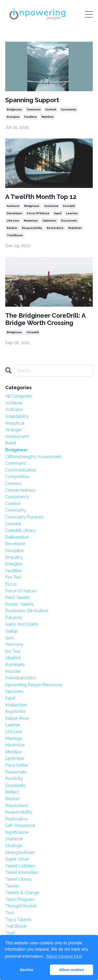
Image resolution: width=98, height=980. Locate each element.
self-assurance (20, 825)
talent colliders (20, 866)
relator (12, 228)
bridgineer (14, 109)
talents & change (22, 893)
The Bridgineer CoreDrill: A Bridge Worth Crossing (45, 319)
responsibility (32, 228)
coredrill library (20, 530)
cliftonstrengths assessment (33, 457)
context (51, 109)
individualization (21, 678)
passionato (69, 221)
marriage (14, 738)
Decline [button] (27, 970)
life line (13, 221)
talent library (18, 879)
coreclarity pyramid (24, 517)
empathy (14, 557)
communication (21, 470)
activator (14, 410)
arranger (13, 430)
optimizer (50, 221)
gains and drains (22, 624)
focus (11, 584)
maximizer (31, 221)
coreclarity (69, 109)
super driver (17, 859)
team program (20, 899)
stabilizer (75, 228)
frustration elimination (27, 611)
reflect (12, 792)
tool (10, 913)
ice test (13, 651)
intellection (16, 705)
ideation (13, 658)
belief (11, 443)
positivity (14, 779)
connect (13, 483)
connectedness (20, 490)
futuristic (14, 618)
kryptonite (15, 711)
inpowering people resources (34, 685)
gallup (11, 631)
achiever (13, 206)
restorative (55, 228)
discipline (14, 551)
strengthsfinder (20, 852)
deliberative (17, 537)
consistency (17, 497)
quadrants (15, 785)
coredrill (69, 206)
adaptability (17, 416)
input (58, 213)
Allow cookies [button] (71, 970)
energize (13, 117)
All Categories (19, 396)
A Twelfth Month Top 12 (41, 197)
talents (12, 886)
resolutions (17, 806)
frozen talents (19, 604)
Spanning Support (32, 100)
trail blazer (15, 235)
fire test (13, 577)
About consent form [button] (64, 956)
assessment (17, 437)
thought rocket (21, 906)
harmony (14, 644)
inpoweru (14, 691)
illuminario (15, 665)
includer (13, 671)
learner (72, 213)
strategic (14, 846)
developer (15, 213)
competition (17, 477)
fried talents (18, 597)
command (34, 109)
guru (10, 638)
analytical (15, 423)
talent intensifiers (22, 872)
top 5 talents (18, 920)
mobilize (48, 117)
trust (10, 933)
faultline (31, 117)
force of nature (38, 213)
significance (17, 832)
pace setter (16, 765)
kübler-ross (17, 718)
